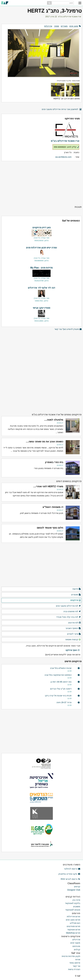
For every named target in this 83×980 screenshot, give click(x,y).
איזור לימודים (74, 634)
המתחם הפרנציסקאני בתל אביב (58, 675)
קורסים (77, 887)
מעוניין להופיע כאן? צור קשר (68, 329)
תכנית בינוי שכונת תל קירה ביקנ (58, 696)
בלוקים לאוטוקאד (73, 903)
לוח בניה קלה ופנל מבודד (69, 617)
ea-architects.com (63, 157)
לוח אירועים (75, 623)
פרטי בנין (76, 900)
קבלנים (77, 950)
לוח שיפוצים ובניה (72, 612)
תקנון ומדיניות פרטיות (71, 956)
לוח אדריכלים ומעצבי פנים (68, 606)
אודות (78, 959)
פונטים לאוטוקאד (73, 910)
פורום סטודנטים (73, 926)
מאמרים (76, 595)
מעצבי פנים (75, 943)
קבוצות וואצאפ (73, 640)
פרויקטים (76, 600)
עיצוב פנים (74, 26)
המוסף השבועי (73, 628)
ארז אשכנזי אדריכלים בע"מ (70, 17)
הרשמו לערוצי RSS (70, 879)
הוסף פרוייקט (73, 650)
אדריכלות (48, 26)
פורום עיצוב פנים (73, 920)
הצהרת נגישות (74, 969)
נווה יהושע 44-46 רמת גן (61, 682)
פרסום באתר (75, 963)
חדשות (77, 589)
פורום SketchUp (73, 933)
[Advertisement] (41, 183)
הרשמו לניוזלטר (72, 869)
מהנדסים (76, 946)
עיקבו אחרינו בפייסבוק (69, 874)
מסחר (57, 26)
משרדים (64, 26)
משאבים (77, 907)
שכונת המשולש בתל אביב (61, 668)
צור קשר (76, 966)
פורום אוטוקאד (74, 930)
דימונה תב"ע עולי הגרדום (61, 689)
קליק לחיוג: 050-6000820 (66, 147)
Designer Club (74, 890)
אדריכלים (76, 940)
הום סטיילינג (75, 923)
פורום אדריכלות (74, 916)
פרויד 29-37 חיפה (64, 702)
